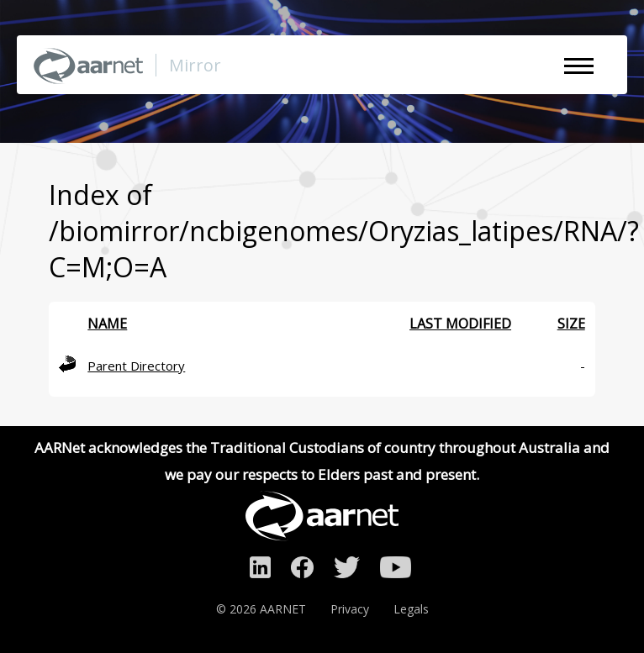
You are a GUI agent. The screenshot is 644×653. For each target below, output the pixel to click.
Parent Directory (136, 366)
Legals (411, 609)
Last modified (460, 324)
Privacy (350, 609)
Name (107, 324)
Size (571, 324)
